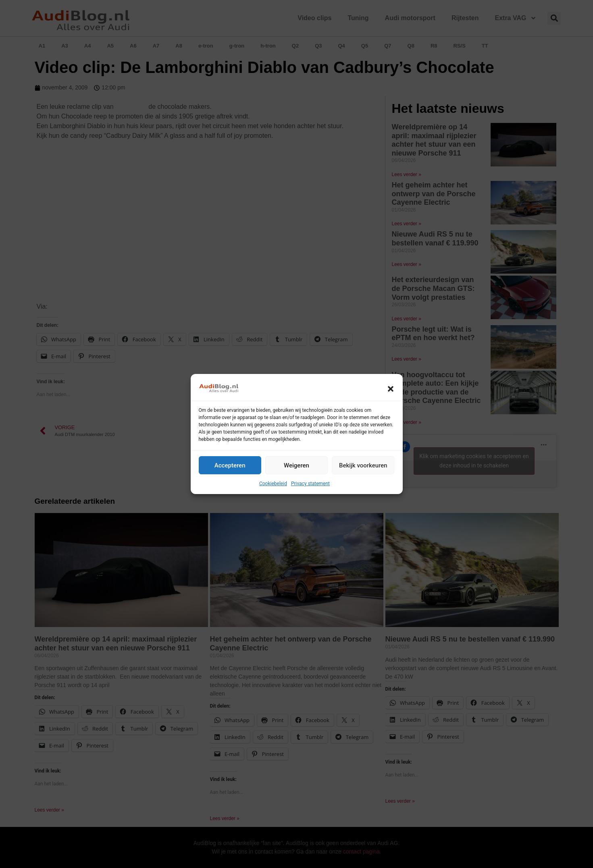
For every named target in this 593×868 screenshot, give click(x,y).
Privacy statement (310, 484)
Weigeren (296, 465)
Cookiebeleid (273, 484)
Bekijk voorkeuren (363, 465)
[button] (391, 389)
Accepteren (230, 465)
